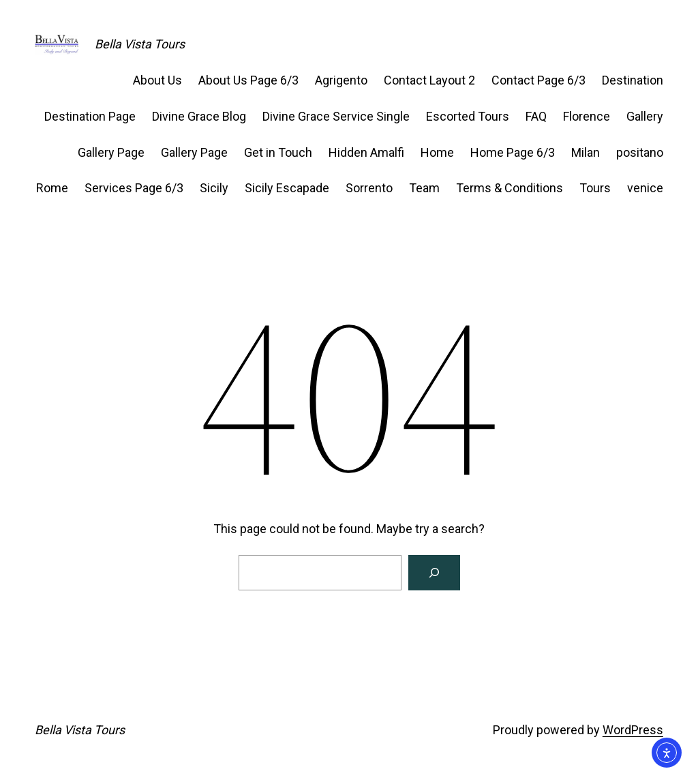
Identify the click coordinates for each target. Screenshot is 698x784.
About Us (157, 80)
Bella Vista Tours (140, 44)
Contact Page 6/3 (538, 80)
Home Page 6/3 (513, 152)
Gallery (645, 116)
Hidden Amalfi (366, 152)
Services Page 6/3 (134, 188)
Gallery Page (111, 152)
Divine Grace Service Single (336, 116)
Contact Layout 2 (429, 80)
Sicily (214, 188)
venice (645, 188)
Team (424, 188)
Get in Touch (278, 152)
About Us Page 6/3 (248, 80)
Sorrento (369, 188)
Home (437, 152)
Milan (586, 152)
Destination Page (90, 116)
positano (640, 152)
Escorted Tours (468, 116)
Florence (587, 116)
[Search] (434, 573)
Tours (595, 188)
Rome (52, 188)
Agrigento (341, 80)
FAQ (536, 116)
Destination (633, 80)
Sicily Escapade (287, 188)
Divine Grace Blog (199, 116)
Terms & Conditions (510, 188)
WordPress (633, 730)
